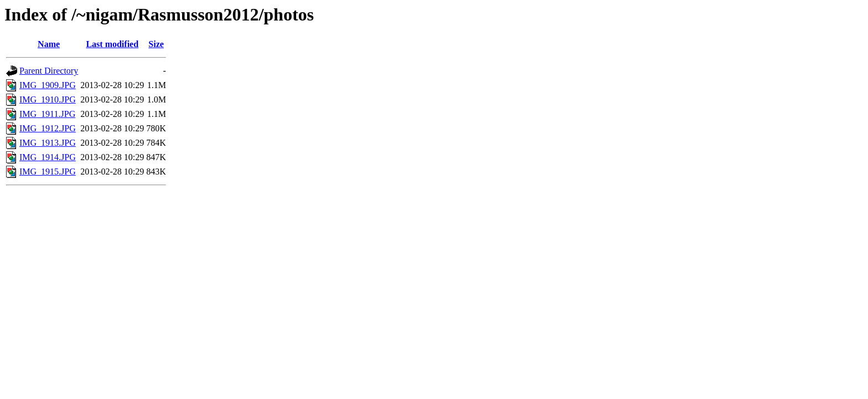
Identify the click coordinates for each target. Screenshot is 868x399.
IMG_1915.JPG (48, 172)
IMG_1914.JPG (48, 157)
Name (49, 44)
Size (156, 44)
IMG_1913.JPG (48, 143)
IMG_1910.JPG (48, 99)
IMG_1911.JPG (47, 114)
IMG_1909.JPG (48, 85)
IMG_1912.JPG (48, 128)
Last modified (112, 44)
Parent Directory (49, 71)
